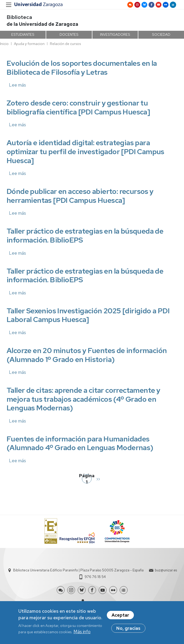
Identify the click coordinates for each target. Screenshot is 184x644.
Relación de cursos (65, 44)
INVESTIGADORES (115, 35)
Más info (82, 633)
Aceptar (120, 617)
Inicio (4, 44)
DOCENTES (69, 35)
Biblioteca (19, 17)
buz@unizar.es (166, 570)
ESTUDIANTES (23, 35)
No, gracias (128, 630)
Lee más (17, 85)
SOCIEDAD (161, 35)
